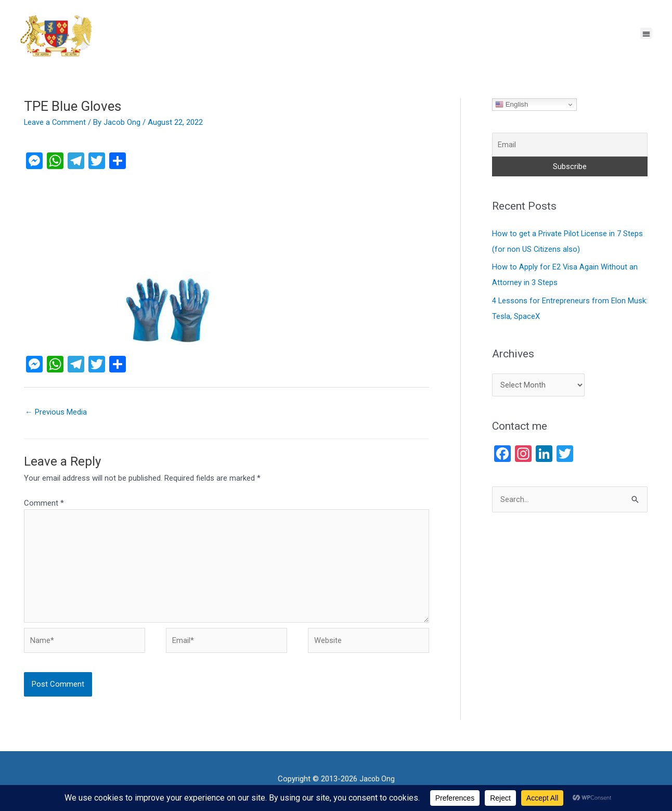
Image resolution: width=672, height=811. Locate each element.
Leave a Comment (55, 122)
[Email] (570, 145)
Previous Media (56, 412)
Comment (44, 503)
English (512, 105)
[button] (646, 34)
